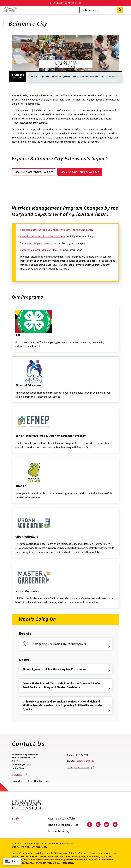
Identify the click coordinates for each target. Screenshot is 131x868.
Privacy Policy (40, 847)
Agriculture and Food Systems (55, 77)
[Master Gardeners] (16, 595)
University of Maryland (65, 3)
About (34, 77)
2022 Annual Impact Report (34, 172)
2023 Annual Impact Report (81, 172)
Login (16, 818)
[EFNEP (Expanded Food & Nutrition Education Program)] (16, 440)
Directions (17, 775)
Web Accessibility (21, 847)
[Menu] (127, 10)
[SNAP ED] (16, 490)
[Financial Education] (16, 389)
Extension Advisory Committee (88, 77)
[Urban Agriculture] (16, 540)
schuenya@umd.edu (84, 761)
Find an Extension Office (63, 825)
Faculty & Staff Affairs (62, 818)
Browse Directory (59, 831)
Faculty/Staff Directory (79, 767)
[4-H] (16, 339)
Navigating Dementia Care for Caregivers (59, 644)
